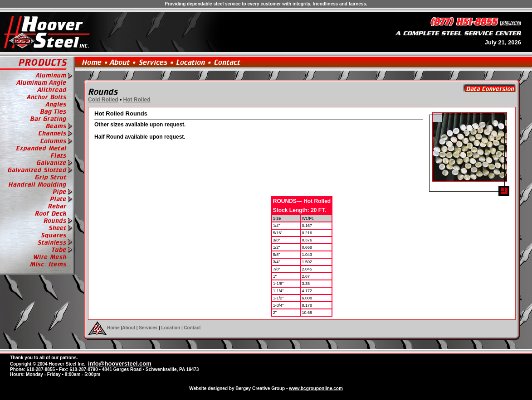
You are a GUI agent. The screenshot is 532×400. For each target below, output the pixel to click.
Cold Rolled (103, 100)
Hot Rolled (137, 100)
